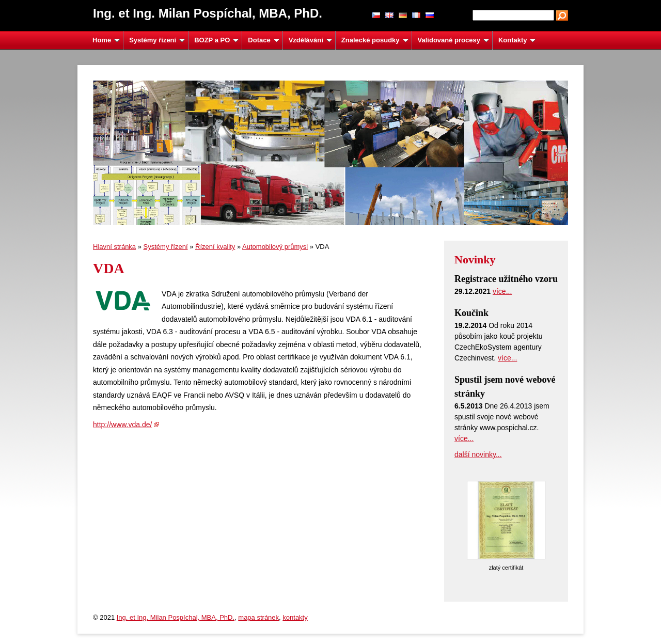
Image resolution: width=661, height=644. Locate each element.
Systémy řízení (157, 40)
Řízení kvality (215, 247)
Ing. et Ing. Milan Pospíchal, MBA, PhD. (176, 617)
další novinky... (478, 454)
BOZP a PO (216, 40)
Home (106, 40)
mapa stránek (258, 617)
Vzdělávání (310, 40)
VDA (109, 268)
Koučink (471, 313)
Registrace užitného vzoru (506, 279)
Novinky (475, 260)
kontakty (295, 617)
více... (502, 291)
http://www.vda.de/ (122, 425)
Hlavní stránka (114, 247)
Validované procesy (453, 40)
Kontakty (517, 40)
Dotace (263, 40)
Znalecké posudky (375, 40)
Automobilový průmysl (275, 247)
